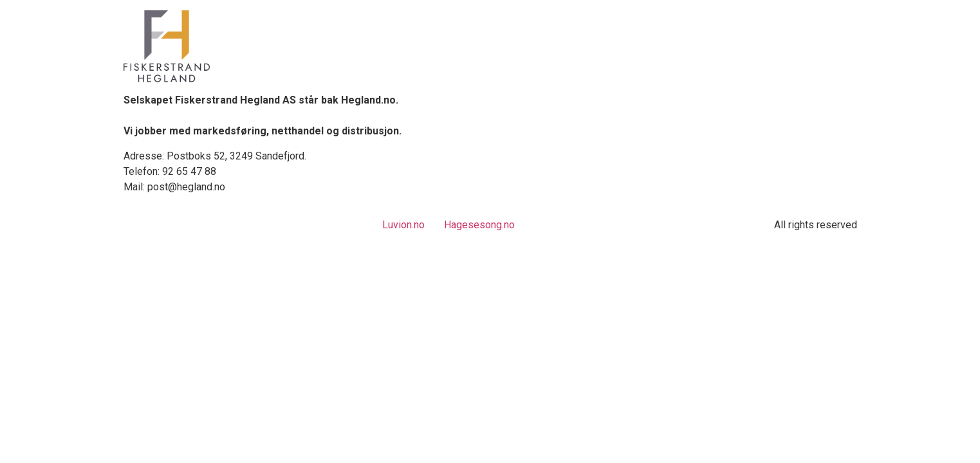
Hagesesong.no (479, 225)
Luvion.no (403, 225)
